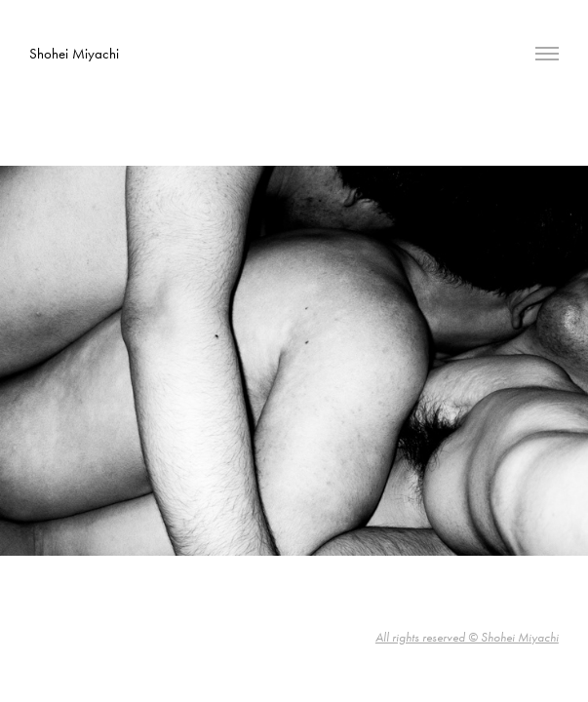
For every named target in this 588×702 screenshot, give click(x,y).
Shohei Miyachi (74, 54)
